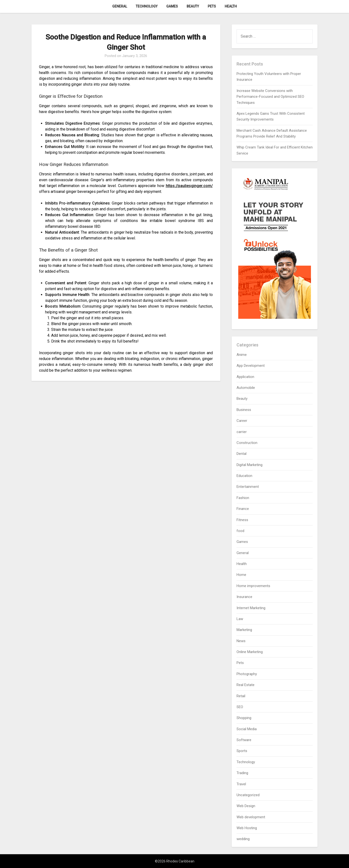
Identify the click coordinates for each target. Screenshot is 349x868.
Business (244, 410)
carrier (242, 432)
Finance (243, 509)
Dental (242, 454)
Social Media (247, 729)
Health (231, 6)
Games (172, 6)
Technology (147, 6)
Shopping (244, 718)
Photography (247, 674)
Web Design (246, 806)
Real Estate (246, 685)
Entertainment (248, 487)
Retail (241, 696)
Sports (242, 751)
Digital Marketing (250, 465)
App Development (251, 366)
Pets (212, 6)
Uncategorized (248, 795)
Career (242, 421)
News (241, 641)
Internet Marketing (251, 608)
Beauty (193, 6)
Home (241, 575)
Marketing (244, 630)
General (120, 6)
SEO (240, 707)
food (240, 531)
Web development (251, 817)
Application (245, 377)
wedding (243, 839)
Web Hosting (247, 828)
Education (244, 476)
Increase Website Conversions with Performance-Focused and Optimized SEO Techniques (270, 97)
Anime (242, 355)
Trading (242, 773)
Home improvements (253, 586)
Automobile (246, 388)
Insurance (244, 597)
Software (244, 740)
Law (240, 619)
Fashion (243, 498)
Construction (247, 443)
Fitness (242, 520)
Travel (241, 784)
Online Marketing (250, 652)
